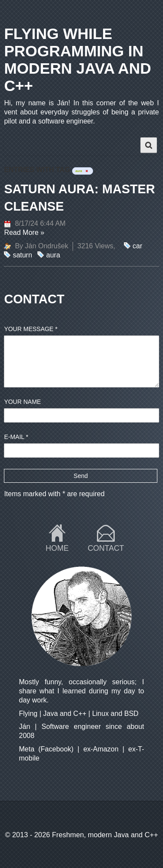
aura (53, 255)
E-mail (16, 437)
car (137, 246)
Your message (31, 329)
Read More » (24, 232)
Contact (106, 548)
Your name (22, 402)
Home (57, 548)
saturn (22, 255)
